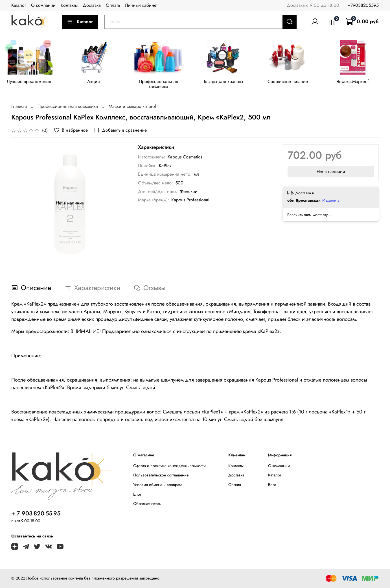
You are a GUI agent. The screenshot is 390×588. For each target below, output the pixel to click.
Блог (137, 494)
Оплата (113, 5)
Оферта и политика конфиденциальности (169, 466)
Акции (96, 82)
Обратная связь (147, 504)
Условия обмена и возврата (158, 485)
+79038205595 (363, 5)
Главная (19, 107)
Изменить (331, 201)
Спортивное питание (294, 82)
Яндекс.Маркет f (360, 82)
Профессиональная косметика (162, 85)
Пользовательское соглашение (161, 475)
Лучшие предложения (30, 82)
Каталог (19, 5)
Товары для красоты (228, 82)
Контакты (69, 5)
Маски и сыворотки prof (132, 107)
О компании (43, 5)
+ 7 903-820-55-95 (36, 513)
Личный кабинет (141, 5)
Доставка (92, 5)
